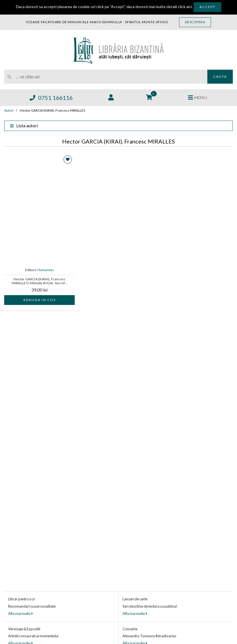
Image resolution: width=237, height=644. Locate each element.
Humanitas (46, 270)
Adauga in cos (39, 300)
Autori (9, 110)
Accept (207, 7)
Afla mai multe (20, 614)
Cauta (220, 77)
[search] (106, 77)
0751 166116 (51, 98)
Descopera (195, 22)
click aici (185, 7)
